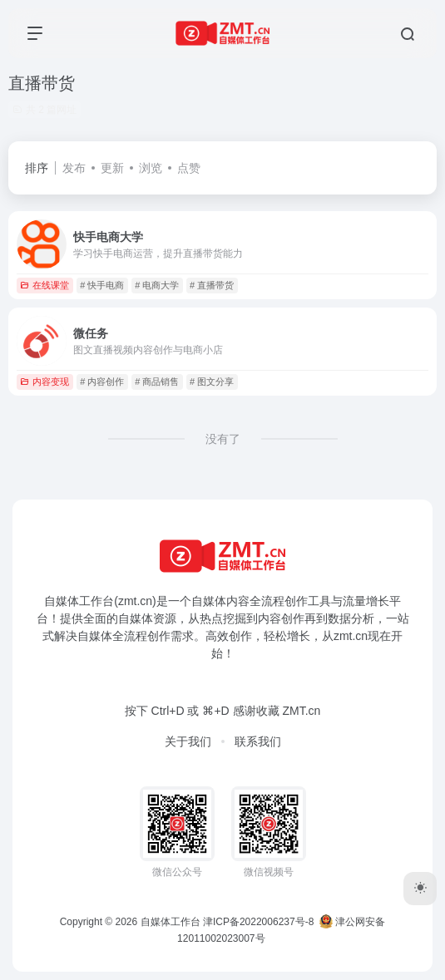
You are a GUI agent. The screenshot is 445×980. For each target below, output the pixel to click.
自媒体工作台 (171, 922)
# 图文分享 (212, 382)
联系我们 (258, 741)
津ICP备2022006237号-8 (258, 922)
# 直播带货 (212, 285)
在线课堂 (44, 285)
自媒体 (209, 601)
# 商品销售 (157, 382)
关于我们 (188, 741)
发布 (74, 168)
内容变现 (44, 382)
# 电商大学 (157, 285)
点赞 (189, 168)
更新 (112, 168)
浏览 (151, 168)
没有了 (223, 439)
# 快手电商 (102, 285)
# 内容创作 (102, 382)
